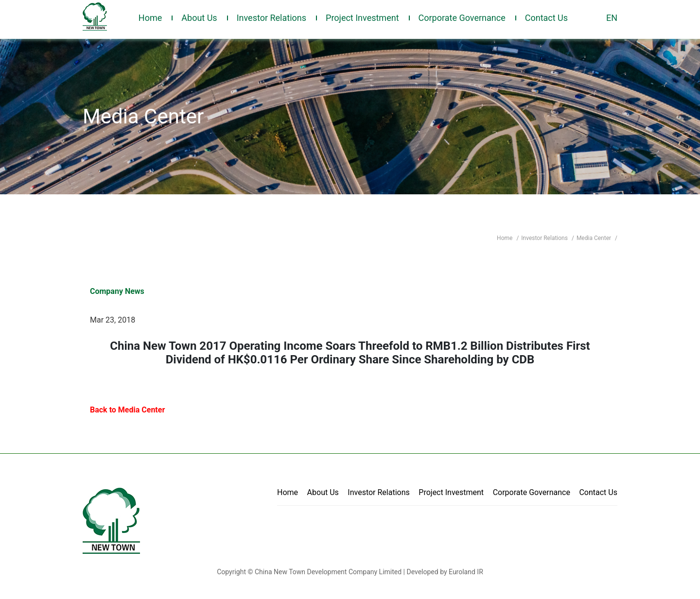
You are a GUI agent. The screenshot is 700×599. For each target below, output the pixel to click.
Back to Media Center (127, 410)
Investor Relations (271, 18)
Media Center (595, 238)
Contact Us (546, 18)
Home (150, 18)
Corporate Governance (462, 18)
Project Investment (362, 18)
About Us (199, 18)
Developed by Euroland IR (445, 572)
